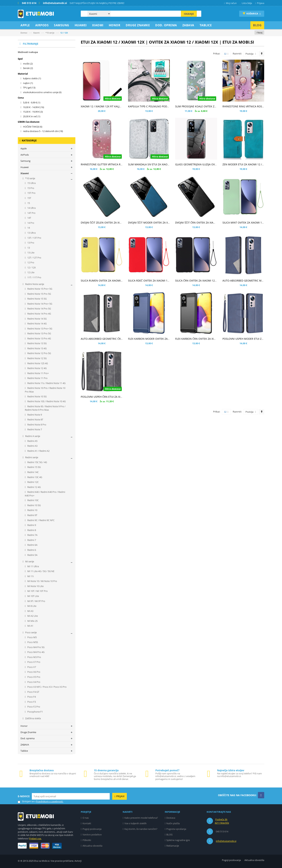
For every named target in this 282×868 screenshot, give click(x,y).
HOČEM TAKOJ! (33, 127)
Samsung (25, 161)
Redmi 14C (33, 472)
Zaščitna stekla (33, 718)
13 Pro (30, 243)
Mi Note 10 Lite (35, 586)
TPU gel (29, 88)
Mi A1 (30, 626)
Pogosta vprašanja (176, 829)
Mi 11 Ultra (33, 566)
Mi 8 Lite (32, 606)
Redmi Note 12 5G (37, 358)
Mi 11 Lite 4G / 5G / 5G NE (41, 571)
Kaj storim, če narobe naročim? (141, 829)
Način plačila (173, 823)
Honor (24, 726)
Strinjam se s (27, 801)
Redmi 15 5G (34, 467)
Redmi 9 (31, 525)
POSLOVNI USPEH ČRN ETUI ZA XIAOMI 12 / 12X (109, 397)
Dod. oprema (28, 738)
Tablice (24, 751)
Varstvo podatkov (92, 834)
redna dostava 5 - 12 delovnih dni (43, 131)
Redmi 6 (31, 550)
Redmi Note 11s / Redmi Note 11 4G (46, 383)
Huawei (25, 167)
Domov (24, 33)
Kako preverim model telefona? (141, 818)
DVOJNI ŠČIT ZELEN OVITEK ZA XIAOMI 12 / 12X (109, 223)
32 (226, 54)
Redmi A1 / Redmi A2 (38, 451)
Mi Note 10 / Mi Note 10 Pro (42, 581)
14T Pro (31, 213)
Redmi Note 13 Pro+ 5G (39, 329)
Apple (24, 148)
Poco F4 (31, 697)
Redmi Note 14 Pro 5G (39, 309)
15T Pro (31, 193)
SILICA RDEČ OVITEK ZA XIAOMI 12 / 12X (152, 281)
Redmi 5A (32, 555)
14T (29, 218)
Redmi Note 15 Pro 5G (39, 294)
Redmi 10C (33, 500)
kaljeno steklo (32, 78)
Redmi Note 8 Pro (37, 425)
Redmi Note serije (34, 284)
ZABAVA (25, 745)
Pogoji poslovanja (92, 829)
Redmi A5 (32, 441)
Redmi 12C (33, 482)
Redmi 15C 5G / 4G (37, 462)
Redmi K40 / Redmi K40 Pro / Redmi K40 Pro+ (45, 494)
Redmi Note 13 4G (37, 348)
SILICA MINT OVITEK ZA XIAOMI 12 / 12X (246, 223)
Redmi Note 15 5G (37, 299)
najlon (28, 83)
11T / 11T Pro (34, 277)
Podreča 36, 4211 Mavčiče (222, 821)
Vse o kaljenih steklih (136, 823)
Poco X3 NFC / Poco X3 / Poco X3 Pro (47, 687)
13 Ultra (31, 233)
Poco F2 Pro (33, 707)
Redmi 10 (32, 510)
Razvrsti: (237, 53)
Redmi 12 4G (34, 487)
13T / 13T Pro (34, 238)
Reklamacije (173, 846)
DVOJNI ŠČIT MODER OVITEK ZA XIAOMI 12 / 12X (157, 223)
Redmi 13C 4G (34, 477)
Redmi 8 (31, 530)
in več (32, 116)
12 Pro (30, 262)
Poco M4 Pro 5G (36, 647)
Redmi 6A (32, 545)
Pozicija (249, 54)
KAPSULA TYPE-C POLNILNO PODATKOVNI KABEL (157, 106)
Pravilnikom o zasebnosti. (50, 801)
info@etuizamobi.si (226, 841)
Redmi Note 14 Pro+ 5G (39, 304)
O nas (86, 818)
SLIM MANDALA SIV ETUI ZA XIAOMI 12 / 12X (154, 164)
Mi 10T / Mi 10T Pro (37, 591)
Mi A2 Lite (32, 616)
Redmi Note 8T (35, 420)
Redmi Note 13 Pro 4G (39, 338)
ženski (28, 68)
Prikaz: (217, 53)
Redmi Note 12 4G (37, 368)
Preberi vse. (35, 838)
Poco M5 (32, 637)
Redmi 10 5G (34, 505)
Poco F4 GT (33, 692)
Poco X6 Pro (34, 672)
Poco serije (31, 632)
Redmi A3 (32, 446)
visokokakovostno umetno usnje (42, 92)
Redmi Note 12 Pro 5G (39, 353)
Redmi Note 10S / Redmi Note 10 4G (46, 401)
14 (28, 228)
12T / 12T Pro (34, 258)
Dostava (171, 818)
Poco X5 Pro (34, 677)
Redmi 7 (31, 540)
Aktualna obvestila (92, 846)
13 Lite (31, 253)
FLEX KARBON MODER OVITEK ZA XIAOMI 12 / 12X (158, 339)
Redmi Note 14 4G (37, 323)
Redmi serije (31, 457)
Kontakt (87, 823)
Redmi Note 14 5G (37, 319)
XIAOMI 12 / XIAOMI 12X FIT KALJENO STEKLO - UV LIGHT (114, 106)
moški (28, 64)
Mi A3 (30, 611)
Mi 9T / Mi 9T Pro (36, 601)
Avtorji (78, 861)
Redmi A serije (32, 436)
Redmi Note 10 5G (37, 396)
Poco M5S (32, 642)
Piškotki (87, 840)
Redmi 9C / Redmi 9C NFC (41, 520)
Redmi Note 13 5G (37, 343)
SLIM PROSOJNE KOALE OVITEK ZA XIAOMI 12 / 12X (205, 106)
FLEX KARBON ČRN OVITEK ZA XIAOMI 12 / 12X (203, 339)
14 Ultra (31, 208)
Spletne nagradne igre (178, 840)
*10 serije (50, 33)
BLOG (169, 834)
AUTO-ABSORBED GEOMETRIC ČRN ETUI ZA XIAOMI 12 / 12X (117, 339)
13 (28, 248)
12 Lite (31, 272)
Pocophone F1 (35, 712)
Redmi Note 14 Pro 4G (39, 314)
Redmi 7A (32, 535)
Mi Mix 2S (32, 621)
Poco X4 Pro (34, 682)
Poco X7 (31, 667)
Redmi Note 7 (34, 429)
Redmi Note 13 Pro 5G (39, 333)
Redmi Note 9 (34, 415)
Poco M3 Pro (34, 657)
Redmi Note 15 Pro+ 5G (39, 289)
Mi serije (29, 561)
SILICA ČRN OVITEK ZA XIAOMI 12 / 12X (198, 281)
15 (28, 203)
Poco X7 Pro (34, 662)
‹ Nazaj (259, 33)
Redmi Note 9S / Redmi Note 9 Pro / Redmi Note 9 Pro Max (45, 408)
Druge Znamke (28, 732)
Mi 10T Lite (33, 596)
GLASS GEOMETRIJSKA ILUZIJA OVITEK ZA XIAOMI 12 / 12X (209, 164)
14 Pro (30, 223)
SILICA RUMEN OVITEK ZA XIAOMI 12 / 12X (106, 281)
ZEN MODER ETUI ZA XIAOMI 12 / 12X (245, 164)
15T (29, 198)
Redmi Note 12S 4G (37, 363)
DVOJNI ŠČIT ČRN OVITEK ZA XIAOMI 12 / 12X (202, 223)
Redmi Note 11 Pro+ (38, 373)
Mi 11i (30, 576)
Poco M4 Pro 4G (36, 652)
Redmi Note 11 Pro (37, 378)
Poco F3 (31, 702)
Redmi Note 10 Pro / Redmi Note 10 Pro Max (45, 390)
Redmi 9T (32, 515)
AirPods (25, 155)
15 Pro (30, 188)
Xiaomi (36, 33)
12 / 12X (31, 267)
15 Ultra (31, 183)
